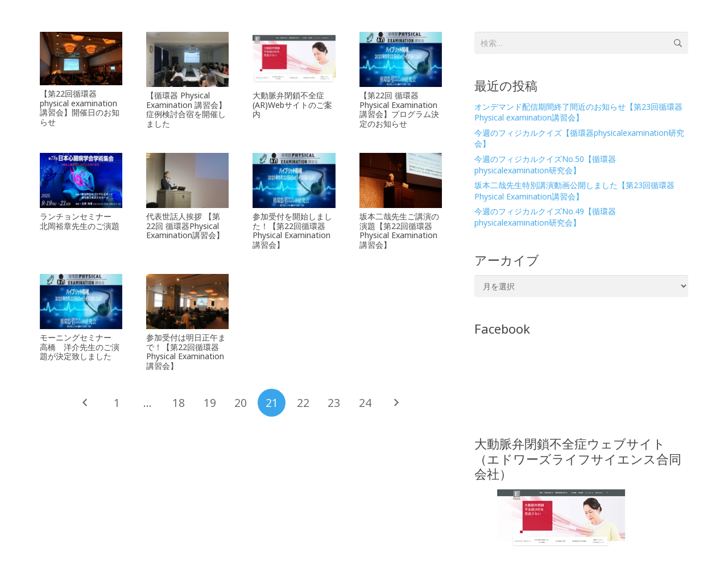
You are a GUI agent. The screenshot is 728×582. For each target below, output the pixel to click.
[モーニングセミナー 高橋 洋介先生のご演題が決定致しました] (81, 302)
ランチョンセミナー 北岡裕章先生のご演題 (80, 221)
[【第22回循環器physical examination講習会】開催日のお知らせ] (81, 59)
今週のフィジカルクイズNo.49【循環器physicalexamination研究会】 (545, 217)
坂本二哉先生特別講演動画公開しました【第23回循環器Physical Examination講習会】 (574, 191)
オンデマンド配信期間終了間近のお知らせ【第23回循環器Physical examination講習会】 (578, 112)
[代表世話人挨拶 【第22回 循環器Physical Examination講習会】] (187, 180)
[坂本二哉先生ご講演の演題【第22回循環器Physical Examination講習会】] (401, 180)
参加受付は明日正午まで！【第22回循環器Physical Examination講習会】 (186, 352)
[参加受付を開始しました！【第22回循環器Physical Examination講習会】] (294, 180)
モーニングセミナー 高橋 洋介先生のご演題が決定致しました (80, 347)
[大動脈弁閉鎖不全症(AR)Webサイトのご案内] (294, 59)
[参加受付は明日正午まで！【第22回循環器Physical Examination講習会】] (187, 302)
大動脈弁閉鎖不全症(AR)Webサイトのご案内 (292, 105)
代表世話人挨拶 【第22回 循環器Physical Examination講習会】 (185, 226)
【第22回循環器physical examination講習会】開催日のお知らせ (80, 108)
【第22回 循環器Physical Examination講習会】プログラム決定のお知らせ (399, 109)
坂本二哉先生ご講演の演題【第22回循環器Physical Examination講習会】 (399, 230)
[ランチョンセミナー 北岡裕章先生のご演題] (81, 180)
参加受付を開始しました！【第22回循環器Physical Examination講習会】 (292, 230)
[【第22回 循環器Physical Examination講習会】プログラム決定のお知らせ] (401, 59)
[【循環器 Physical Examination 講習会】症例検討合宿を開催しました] (187, 59)
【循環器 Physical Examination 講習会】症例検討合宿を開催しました (186, 109)
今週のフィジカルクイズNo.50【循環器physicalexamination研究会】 (545, 165)
